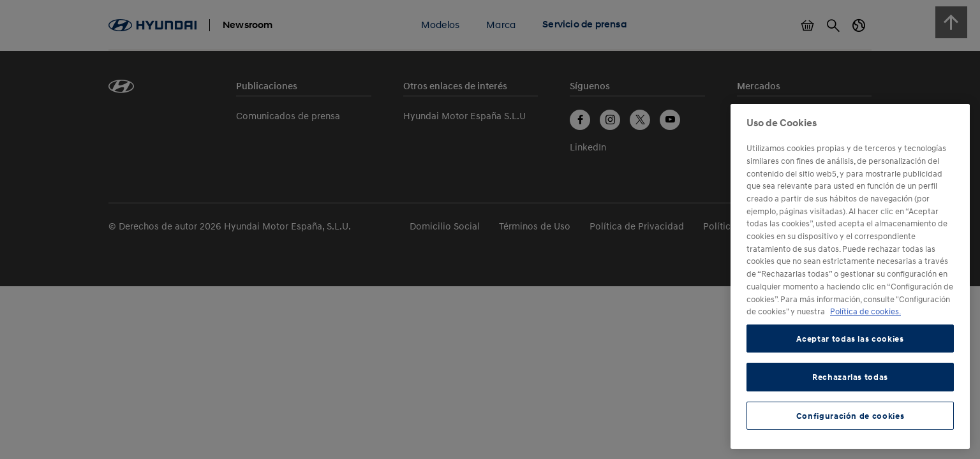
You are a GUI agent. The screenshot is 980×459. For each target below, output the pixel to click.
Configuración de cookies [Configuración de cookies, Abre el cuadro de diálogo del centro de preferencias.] (850, 416)
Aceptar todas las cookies (850, 339)
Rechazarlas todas (850, 377)
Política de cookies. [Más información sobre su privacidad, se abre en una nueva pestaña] (865, 311)
